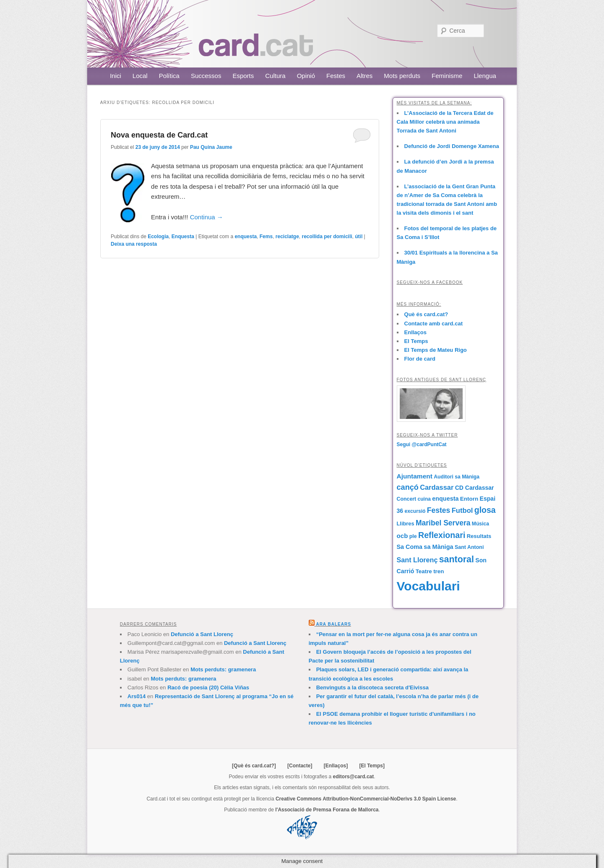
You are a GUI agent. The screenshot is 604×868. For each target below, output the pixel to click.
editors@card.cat (354, 777)
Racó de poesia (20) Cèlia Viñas (208, 687)
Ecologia (158, 236)
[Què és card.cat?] (254, 766)
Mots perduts (402, 76)
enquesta (246, 236)
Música (480, 524)
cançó (408, 487)
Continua (207, 217)
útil (359, 236)
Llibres (406, 524)
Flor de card (420, 359)
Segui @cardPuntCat (422, 444)
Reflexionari (442, 535)
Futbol (462, 511)
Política (169, 76)
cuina (424, 499)
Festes (336, 76)
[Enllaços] (336, 766)
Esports (243, 76)
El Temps (416, 341)
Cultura (275, 76)
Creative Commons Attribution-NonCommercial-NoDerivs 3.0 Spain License (366, 799)
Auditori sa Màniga (457, 477)
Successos (206, 76)
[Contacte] (300, 766)
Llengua (485, 76)
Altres (364, 76)
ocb (402, 536)
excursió (415, 511)
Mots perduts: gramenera (223, 669)
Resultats (479, 536)
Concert (407, 499)
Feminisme (447, 76)
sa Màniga (438, 547)
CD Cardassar (475, 488)
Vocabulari (428, 586)
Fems (266, 236)
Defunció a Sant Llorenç (202, 634)
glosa (485, 510)
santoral (457, 559)
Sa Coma (410, 547)
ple (413, 536)
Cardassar (437, 487)
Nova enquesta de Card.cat (159, 135)
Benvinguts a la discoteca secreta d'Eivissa (372, 687)
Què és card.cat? (426, 314)
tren (439, 571)
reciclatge (287, 236)
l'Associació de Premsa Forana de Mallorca (327, 810)
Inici (116, 76)
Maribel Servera (443, 523)
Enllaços (415, 332)
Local (140, 76)
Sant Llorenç (417, 560)
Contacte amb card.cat (433, 324)
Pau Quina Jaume (211, 147)
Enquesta (183, 236)
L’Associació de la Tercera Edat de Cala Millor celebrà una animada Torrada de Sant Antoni (445, 122)
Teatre (424, 571)
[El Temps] (372, 766)
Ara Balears (333, 624)
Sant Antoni (469, 547)
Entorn (469, 499)
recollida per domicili (327, 236)
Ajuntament (415, 476)
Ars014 (137, 696)
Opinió (306, 76)
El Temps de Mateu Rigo (436, 350)
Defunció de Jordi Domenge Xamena (452, 146)
